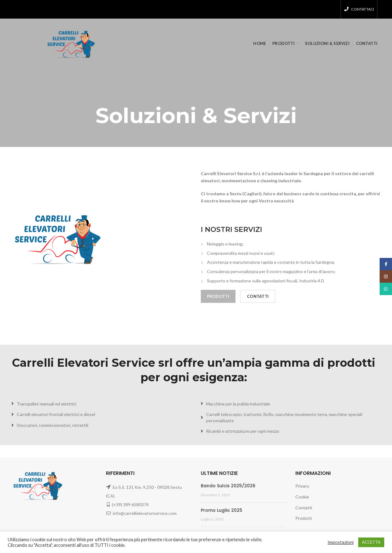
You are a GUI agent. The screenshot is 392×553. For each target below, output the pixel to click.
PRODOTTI (218, 296)
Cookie (302, 497)
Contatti (304, 508)
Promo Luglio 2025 (222, 510)
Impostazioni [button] (341, 542)
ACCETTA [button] (371, 542)
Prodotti (304, 518)
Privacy (302, 486)
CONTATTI (258, 296)
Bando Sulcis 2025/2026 (228, 486)
